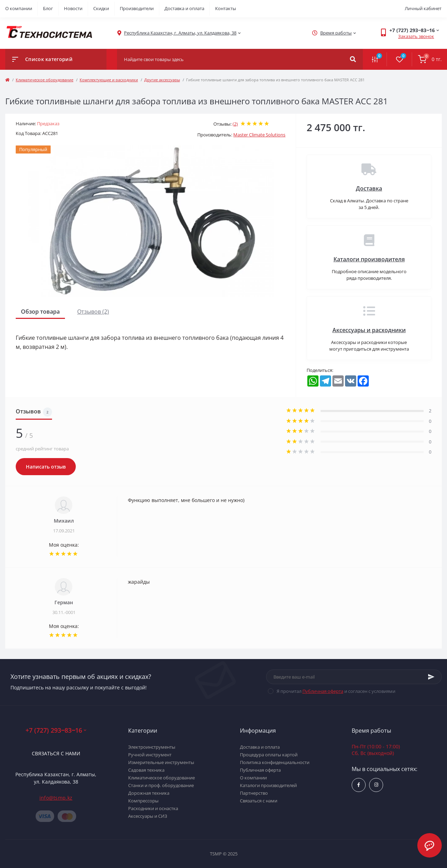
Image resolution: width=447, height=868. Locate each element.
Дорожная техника (149, 793)
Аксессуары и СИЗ (148, 816)
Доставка (369, 188)
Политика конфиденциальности (275, 762)
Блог (48, 8)
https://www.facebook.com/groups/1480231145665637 (359, 785)
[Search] (353, 59)
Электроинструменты (152, 747)
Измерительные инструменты (161, 762)
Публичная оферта (323, 691)
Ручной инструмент (150, 755)
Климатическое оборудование (45, 80)
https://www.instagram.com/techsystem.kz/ (376, 785)
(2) (235, 124)
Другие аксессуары (162, 80)
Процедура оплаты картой (269, 755)
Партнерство (254, 793)
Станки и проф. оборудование (161, 785)
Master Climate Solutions (259, 135)
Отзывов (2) (93, 312)
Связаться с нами (56, 753)
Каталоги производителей (268, 785)
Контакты (226, 8)
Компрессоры (143, 801)
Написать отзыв (46, 467)
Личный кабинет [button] (423, 8)
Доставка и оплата (184, 8)
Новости (73, 8)
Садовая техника (146, 770)
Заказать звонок (416, 36)
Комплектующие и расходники (109, 80)
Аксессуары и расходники (369, 330)
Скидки (101, 8)
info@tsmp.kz (56, 798)
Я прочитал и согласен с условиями (336, 691)
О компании (19, 8)
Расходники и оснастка (153, 808)
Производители (137, 8)
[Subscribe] (431, 677)
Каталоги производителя (369, 259)
